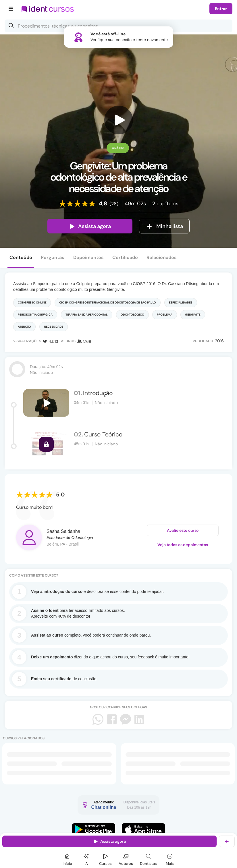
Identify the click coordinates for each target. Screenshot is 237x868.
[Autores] (126, 859)
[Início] (67, 859)
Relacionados (162, 257)
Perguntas (53, 257)
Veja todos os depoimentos (183, 545)
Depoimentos (88, 257)
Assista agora (90, 226)
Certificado (125, 257)
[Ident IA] (86, 859)
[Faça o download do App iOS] (143, 830)
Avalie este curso (183, 530)
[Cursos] (105, 859)
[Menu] (11, 9)
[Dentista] (148, 859)
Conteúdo (21, 257)
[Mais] (170, 859)
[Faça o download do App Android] (94, 830)
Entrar (221, 9)
